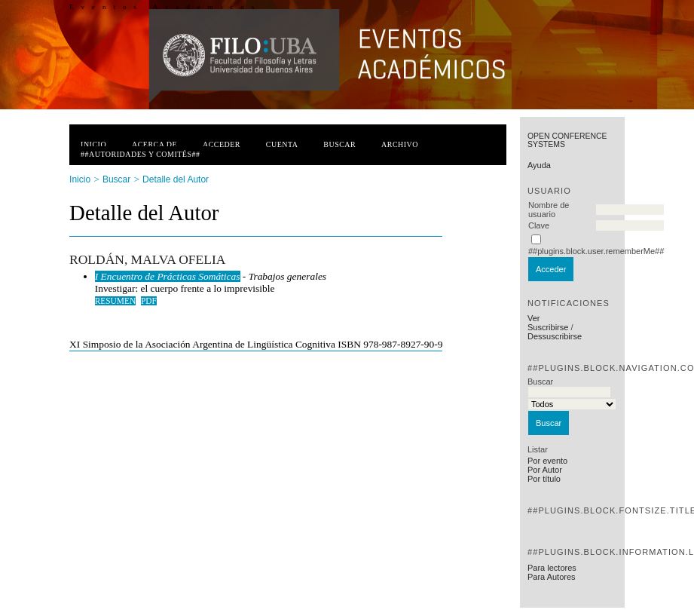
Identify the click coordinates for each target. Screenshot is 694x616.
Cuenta (282, 144)
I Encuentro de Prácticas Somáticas (168, 276)
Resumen (116, 301)
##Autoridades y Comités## (140, 154)
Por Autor (545, 470)
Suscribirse (548, 327)
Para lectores (552, 568)
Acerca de (154, 144)
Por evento (547, 461)
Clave (539, 225)
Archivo (400, 144)
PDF (149, 301)
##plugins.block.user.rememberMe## (596, 251)
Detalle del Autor (176, 179)
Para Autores (552, 577)
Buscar (339, 144)
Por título (544, 479)
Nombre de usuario (549, 210)
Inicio (93, 144)
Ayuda (539, 165)
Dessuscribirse (555, 336)
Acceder (222, 144)
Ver (534, 318)
